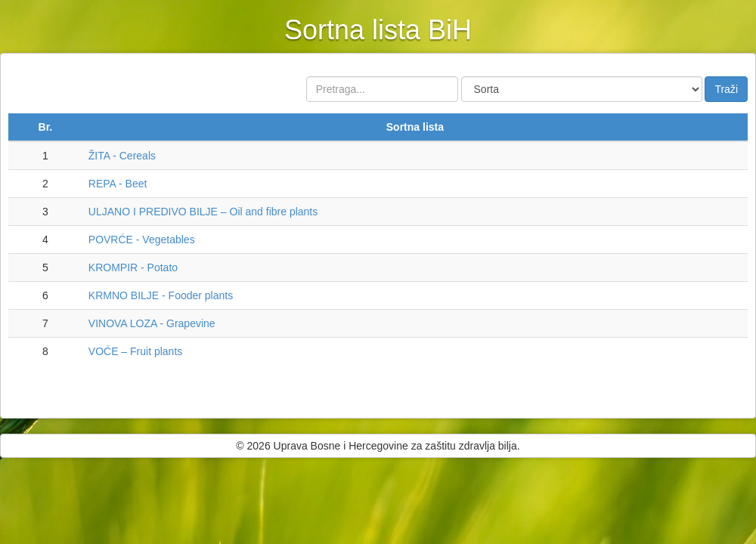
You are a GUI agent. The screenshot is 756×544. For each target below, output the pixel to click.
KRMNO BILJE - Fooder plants (161, 295)
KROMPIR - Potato (133, 267)
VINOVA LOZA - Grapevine (152, 323)
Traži (726, 89)
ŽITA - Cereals (122, 156)
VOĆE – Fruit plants (136, 351)
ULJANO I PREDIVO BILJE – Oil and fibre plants (203, 212)
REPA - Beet (118, 184)
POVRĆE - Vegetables (142, 240)
